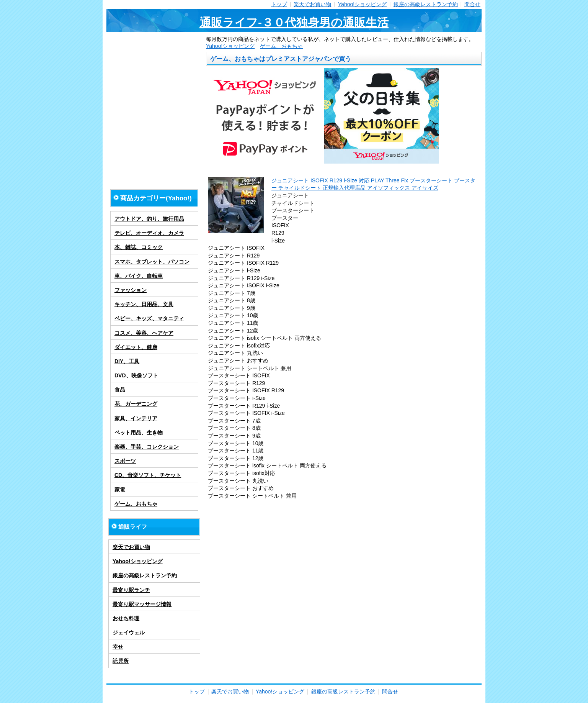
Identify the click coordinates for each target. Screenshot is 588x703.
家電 (120, 490)
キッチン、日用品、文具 (144, 304)
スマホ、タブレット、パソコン (152, 262)
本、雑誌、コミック (139, 247)
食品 (120, 390)
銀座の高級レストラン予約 (426, 4)
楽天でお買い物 (312, 4)
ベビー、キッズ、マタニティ (149, 318)
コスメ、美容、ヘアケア (144, 333)
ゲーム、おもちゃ (281, 46)
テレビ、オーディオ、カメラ (149, 233)
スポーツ (125, 461)
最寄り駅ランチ (131, 590)
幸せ (118, 647)
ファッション (131, 290)
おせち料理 (126, 618)
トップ (279, 4)
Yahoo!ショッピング (362, 4)
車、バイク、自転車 (139, 276)
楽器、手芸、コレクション (147, 447)
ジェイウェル (129, 633)
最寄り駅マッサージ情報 (142, 604)
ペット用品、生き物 (139, 433)
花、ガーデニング (136, 404)
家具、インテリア (136, 418)
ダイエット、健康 (136, 347)
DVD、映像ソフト (136, 375)
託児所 (121, 661)
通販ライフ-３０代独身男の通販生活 (294, 22)
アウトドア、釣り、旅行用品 (149, 219)
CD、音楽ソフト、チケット (148, 475)
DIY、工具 (127, 361)
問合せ (472, 4)
